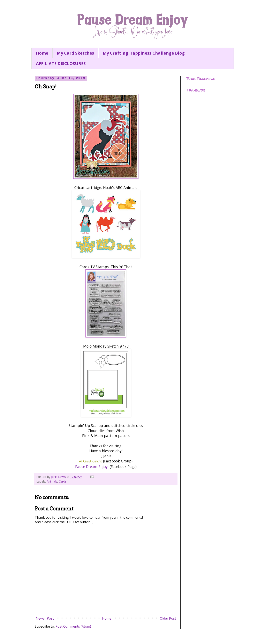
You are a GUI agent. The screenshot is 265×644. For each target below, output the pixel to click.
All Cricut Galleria (91, 462)
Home (42, 53)
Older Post (168, 618)
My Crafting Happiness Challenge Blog (144, 53)
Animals (52, 481)
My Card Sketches (75, 53)
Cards (63, 481)
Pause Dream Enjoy (91, 467)
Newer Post (45, 618)
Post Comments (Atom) (73, 626)
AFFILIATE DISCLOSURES (61, 63)
